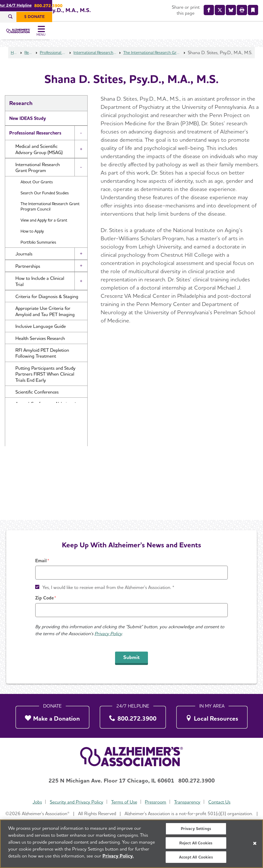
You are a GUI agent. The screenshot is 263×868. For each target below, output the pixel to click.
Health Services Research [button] (40, 346)
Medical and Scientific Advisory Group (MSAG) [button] (39, 157)
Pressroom (156, 802)
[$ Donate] (245, 17)
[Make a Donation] (53, 716)
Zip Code (44, 598)
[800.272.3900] (133, 716)
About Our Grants (37, 190)
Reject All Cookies (196, 843)
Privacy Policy (108, 633)
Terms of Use (124, 802)
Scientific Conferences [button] (37, 400)
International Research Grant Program (95, 60)
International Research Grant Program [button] (38, 175)
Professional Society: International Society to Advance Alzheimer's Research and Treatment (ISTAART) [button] (49, 444)
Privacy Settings (196, 829)
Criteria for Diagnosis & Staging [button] (47, 304)
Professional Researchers (53, 60)
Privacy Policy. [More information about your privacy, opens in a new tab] (118, 856)
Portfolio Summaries (38, 250)
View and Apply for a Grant (44, 228)
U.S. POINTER (24, 481)
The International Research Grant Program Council (152, 60)
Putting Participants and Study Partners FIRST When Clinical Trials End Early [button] (45, 382)
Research (29, 60)
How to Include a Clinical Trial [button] (40, 289)
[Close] (255, 843)
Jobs (35, 802)
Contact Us (221, 802)
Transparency (188, 802)
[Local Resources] (212, 716)
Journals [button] (24, 261)
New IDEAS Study (28, 126)
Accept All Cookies (196, 857)
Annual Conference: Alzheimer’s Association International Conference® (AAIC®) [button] (46, 417)
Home (14, 60)
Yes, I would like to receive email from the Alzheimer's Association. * (108, 588)
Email (41, 561)
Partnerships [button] (28, 274)
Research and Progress (33, 467)
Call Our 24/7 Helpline (116, 6)
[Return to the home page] (38, 35)
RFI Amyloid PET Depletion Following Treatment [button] (42, 361)
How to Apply (32, 239)
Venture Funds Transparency (39, 496)
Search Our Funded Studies (45, 201)
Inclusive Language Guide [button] (41, 334)
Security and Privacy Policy (76, 802)
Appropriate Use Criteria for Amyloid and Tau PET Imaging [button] (45, 319)
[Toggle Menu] (252, 35)
